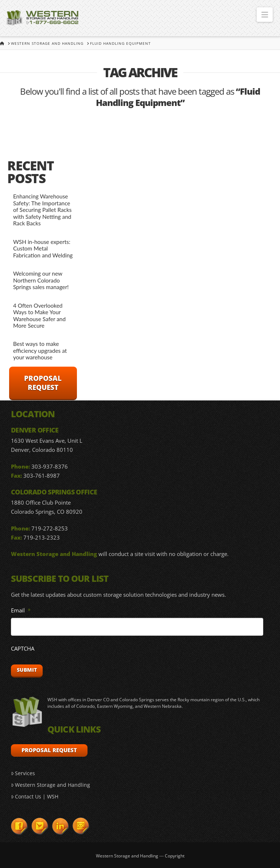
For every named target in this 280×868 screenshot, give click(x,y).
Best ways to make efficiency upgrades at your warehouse (40, 350)
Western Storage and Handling (50, 785)
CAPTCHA (23, 649)
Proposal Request (43, 383)
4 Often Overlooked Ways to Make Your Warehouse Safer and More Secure (39, 316)
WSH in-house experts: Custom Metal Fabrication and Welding (43, 248)
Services (23, 773)
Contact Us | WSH (35, 796)
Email (21, 610)
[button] (265, 15)
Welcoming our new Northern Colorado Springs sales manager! (41, 280)
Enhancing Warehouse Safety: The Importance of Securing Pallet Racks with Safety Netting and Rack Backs (42, 210)
